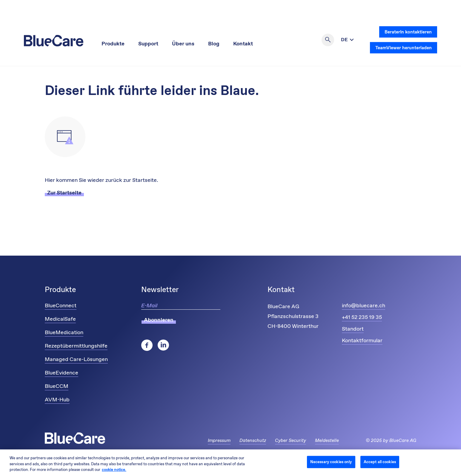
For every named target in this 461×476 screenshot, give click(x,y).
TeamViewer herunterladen (404, 48)
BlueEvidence (62, 373)
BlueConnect (61, 306)
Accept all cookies (380, 462)
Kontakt (243, 44)
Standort (353, 329)
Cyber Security (291, 441)
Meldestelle (327, 441)
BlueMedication (64, 333)
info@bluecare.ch (364, 306)
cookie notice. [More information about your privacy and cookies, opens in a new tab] (114, 470)
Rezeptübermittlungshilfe (76, 346)
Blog (214, 44)
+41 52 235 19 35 (362, 317)
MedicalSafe (60, 319)
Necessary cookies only (331, 462)
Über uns (183, 44)
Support (148, 44)
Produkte (113, 44)
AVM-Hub (57, 400)
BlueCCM (57, 386)
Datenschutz (253, 441)
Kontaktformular (362, 341)
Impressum (219, 441)
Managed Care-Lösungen (76, 360)
